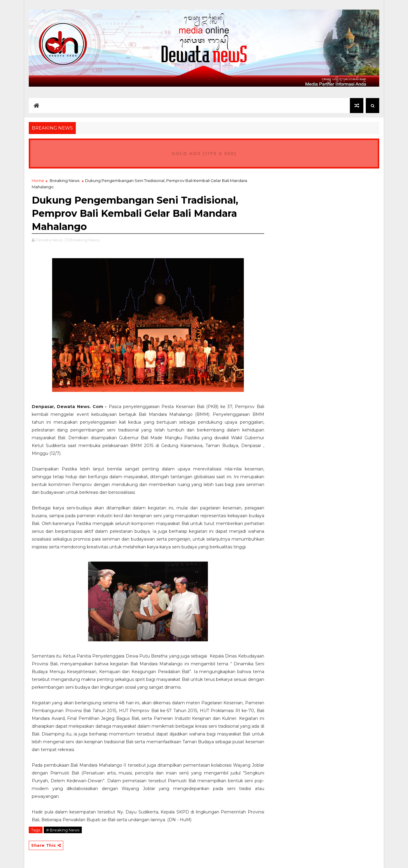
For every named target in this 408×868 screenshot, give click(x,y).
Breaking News (65, 180)
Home (38, 180)
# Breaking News (63, 830)
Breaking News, (85, 240)
